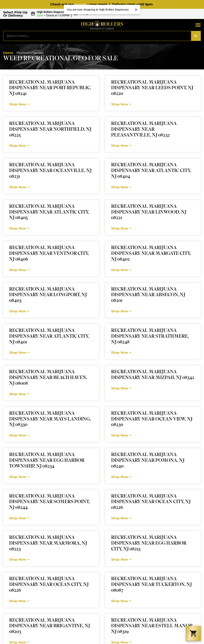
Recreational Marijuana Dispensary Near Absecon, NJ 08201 (148, 295)
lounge (80, 4)
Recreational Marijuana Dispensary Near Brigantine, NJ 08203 (50, 626)
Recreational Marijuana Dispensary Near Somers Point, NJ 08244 (50, 502)
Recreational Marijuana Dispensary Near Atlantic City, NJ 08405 (49, 212)
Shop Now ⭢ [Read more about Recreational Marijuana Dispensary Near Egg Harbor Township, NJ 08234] (19, 477)
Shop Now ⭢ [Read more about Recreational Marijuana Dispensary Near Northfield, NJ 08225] (19, 146)
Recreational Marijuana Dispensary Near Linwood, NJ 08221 (149, 212)
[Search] (196, 36)
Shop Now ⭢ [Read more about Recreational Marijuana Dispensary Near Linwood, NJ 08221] (121, 228)
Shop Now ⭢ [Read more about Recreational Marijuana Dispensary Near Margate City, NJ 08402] (121, 270)
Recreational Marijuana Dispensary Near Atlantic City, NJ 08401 (49, 337)
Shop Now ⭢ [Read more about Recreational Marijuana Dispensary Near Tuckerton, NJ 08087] (121, 601)
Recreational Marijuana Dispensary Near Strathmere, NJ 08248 (150, 337)
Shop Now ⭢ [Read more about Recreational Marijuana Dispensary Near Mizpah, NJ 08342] (121, 388)
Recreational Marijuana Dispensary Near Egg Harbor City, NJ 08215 (149, 544)
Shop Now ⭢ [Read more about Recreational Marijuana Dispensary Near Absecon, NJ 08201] (121, 311)
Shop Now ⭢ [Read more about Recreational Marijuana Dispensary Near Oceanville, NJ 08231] (19, 187)
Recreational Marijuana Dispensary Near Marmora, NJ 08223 (48, 544)
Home (8, 53)
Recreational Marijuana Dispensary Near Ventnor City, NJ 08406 (49, 254)
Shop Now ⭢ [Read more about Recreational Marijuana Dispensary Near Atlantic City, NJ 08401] (19, 353)
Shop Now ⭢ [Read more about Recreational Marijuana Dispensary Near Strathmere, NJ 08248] (121, 353)
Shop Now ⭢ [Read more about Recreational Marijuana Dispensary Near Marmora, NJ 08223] (19, 559)
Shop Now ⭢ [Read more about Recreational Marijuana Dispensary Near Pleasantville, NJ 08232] (121, 146)
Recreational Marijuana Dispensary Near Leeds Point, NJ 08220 (152, 88)
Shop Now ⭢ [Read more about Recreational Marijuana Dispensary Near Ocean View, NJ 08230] (121, 435)
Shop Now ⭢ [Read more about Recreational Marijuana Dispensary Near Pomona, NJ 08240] (121, 477)
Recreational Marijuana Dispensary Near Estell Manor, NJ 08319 (153, 626)
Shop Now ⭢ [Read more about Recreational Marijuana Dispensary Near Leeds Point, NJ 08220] (121, 104)
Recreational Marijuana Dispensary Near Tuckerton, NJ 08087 (152, 585)
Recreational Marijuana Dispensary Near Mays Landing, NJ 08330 (50, 419)
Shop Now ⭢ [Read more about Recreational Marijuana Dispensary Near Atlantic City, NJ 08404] (121, 187)
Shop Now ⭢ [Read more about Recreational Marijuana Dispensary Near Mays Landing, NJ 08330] (19, 435)
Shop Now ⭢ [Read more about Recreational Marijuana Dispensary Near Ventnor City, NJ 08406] (19, 270)
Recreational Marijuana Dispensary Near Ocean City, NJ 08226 (151, 502)
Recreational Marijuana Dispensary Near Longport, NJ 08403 (48, 295)
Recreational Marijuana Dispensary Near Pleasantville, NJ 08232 (144, 130)
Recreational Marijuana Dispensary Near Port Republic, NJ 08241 (50, 88)
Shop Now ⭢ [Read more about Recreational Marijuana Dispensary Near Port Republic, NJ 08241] (19, 104)
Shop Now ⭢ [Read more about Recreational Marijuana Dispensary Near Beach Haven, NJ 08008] (19, 394)
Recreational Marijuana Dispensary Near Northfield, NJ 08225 (50, 130)
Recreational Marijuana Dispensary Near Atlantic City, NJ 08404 (151, 171)
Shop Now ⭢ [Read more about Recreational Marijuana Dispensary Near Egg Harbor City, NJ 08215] (121, 559)
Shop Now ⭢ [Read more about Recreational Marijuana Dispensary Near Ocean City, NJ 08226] (121, 518)
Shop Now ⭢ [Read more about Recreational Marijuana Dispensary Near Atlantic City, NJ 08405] (19, 228)
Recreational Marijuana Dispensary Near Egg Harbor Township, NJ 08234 (47, 461)
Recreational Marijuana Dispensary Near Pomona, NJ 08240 (148, 461)
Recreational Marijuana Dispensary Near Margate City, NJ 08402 (151, 254)
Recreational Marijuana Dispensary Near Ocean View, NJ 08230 (152, 419)
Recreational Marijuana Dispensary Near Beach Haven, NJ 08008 (48, 378)
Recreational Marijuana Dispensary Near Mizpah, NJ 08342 (153, 375)
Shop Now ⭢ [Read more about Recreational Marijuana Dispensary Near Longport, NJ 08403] (19, 311)
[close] (136, 10)
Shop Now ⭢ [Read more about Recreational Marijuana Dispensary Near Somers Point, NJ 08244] (19, 518)
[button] (60, 14)
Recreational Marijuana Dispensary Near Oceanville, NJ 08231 (50, 171)
